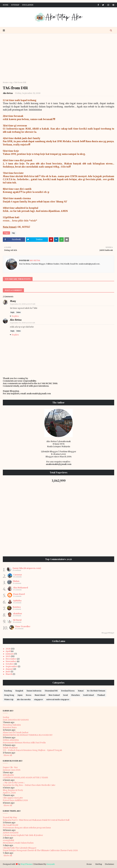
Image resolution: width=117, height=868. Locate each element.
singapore (38, 699)
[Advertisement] (58, 57)
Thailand (101, 695)
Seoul (65, 695)
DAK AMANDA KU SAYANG (16, 720)
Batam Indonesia (34, 691)
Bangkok (19, 691)
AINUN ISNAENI (11, 833)
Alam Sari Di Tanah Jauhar (16, 732)
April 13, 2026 (9, 793)
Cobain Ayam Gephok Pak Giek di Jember (23, 835)
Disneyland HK (51, 691)
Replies (15, 316)
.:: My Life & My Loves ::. (14, 783)
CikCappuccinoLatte (13, 798)
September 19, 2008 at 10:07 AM (23, 304)
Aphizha (17, 601)
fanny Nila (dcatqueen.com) (27, 568)
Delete (19, 312)
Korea (29, 695)
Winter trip (9, 699)
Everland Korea (68, 691)
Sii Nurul (17, 620)
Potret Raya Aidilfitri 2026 (15, 800)
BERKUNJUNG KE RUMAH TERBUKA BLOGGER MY (28, 735)
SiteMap (15, 5)
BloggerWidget (108, 633)
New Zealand (54, 695)
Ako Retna (8, 93)
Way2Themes (27, 864)
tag (11, 82)
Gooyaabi (51, 864)
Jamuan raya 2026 (12, 770)
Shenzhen (75, 695)
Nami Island (40, 695)
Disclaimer (28, 5)
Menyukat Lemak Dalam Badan (18, 843)
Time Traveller (23, 626)
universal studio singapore (58, 699)
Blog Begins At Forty (13, 790)
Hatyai (81, 691)
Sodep (6, 717)
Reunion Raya (10, 727)
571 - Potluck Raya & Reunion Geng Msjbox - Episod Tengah (32, 750)
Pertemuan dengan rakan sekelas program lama (27, 828)
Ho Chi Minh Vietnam (96, 691)
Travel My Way (10, 817)
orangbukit (8, 840)
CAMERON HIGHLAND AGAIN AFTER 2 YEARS (25, 777)
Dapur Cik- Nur (10, 767)
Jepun (20, 695)
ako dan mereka (24, 699)
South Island (88, 695)
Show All (8, 755)
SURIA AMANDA (11, 740)
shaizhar (18, 614)
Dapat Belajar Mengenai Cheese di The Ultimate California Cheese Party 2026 (40, 850)
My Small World (10, 825)
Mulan (16, 581)
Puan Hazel (19, 594)
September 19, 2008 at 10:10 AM (22, 323)
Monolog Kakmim (12, 725)
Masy (13, 301)
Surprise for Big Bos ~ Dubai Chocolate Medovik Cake (29, 785)
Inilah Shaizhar (10, 748)
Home (6, 5)
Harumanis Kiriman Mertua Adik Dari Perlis (24, 743)
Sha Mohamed (21, 588)
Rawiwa (17, 607)
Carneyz (18, 575)
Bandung (8, 691)
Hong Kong (9, 695)
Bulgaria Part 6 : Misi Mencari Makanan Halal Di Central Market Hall (36, 820)
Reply (12, 312)
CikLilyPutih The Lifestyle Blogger (20, 848)
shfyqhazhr (8, 775)
